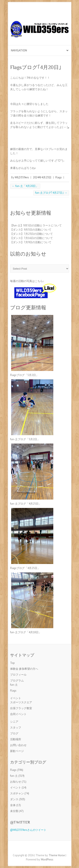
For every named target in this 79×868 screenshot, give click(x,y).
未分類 (14, 811)
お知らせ (16, 782)
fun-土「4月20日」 (25, 186)
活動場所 (16, 739)
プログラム (17, 681)
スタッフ (16, 728)
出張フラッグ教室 (21, 708)
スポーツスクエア (21, 702)
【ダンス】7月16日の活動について (31, 238)
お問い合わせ (18, 745)
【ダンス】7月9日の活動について (31, 242)
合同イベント (18, 714)
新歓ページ (17, 751)
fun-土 (14, 685)
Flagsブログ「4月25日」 (25, 568)
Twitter (43, 848)
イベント (16, 698)
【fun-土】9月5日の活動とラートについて (36, 225)
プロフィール (18, 675)
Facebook (36, 848)
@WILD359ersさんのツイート (28, 830)
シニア (14, 722)
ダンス (14, 799)
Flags (59, 177)
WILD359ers (22, 177)
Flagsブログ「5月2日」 (24, 375)
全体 (13, 805)
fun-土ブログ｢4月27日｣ (51, 193)
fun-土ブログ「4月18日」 (26, 632)
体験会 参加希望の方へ (24, 669)
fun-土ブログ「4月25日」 (26, 504)
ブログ (14, 733)
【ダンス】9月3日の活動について (31, 230)
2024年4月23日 (42, 177)
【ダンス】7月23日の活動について (31, 234)
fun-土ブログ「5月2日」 (25, 439)
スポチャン (17, 793)
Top (12, 663)
